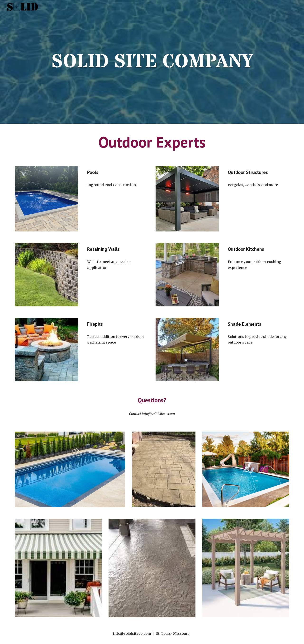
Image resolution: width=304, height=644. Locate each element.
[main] (152, 62)
